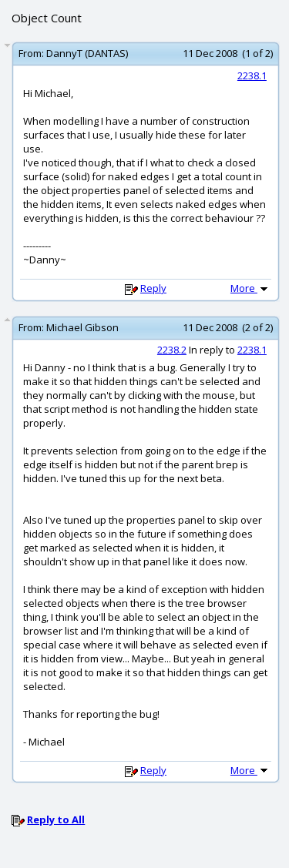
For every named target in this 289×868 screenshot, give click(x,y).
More (250, 288)
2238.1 (252, 75)
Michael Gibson (82, 327)
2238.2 (172, 350)
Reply (153, 288)
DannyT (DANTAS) (87, 53)
